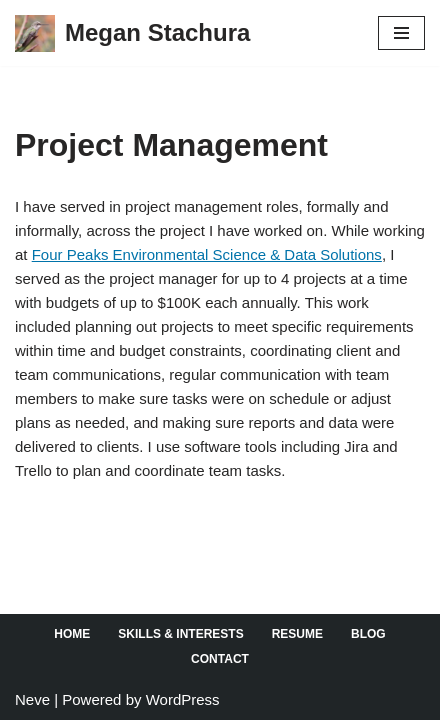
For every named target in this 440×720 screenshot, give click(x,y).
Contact (220, 659)
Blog (368, 634)
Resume (297, 634)
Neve (32, 699)
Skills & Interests (180, 634)
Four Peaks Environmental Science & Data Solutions (207, 254)
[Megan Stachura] (132, 33)
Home (72, 634)
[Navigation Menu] (401, 33)
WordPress (183, 699)
